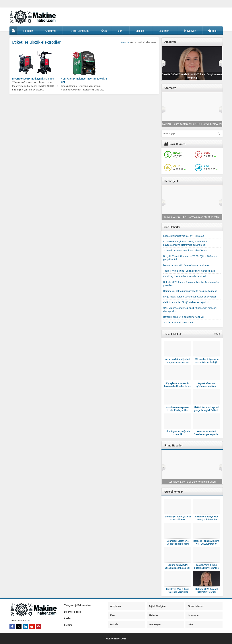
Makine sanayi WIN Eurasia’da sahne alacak (186, 265)
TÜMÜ (217, 334)
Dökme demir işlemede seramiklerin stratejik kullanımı (206, 362)
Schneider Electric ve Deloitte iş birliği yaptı (185, 250)
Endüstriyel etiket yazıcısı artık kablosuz (184, 236)
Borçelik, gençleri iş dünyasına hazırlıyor (184, 317)
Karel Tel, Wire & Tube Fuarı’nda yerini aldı (185, 276)
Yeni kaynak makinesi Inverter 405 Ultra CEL (84, 80)
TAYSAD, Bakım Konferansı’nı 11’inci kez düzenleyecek (192, 124)
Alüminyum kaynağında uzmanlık (178, 433)
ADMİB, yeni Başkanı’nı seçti (178, 322)
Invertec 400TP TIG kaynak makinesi (33, 79)
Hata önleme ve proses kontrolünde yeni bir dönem (178, 410)
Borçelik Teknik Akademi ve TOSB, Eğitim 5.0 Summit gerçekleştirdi (206, 544)
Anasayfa (125, 42)
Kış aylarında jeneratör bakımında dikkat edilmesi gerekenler (178, 386)
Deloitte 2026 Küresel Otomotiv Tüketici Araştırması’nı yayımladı (192, 76)
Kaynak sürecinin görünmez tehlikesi (206, 385)
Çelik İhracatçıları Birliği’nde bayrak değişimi (186, 302)
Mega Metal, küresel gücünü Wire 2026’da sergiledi (190, 297)
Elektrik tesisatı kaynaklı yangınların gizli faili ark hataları (206, 410)
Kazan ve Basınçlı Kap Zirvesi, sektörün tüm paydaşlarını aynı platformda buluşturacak (186, 243)
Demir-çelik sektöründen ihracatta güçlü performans (190, 291)
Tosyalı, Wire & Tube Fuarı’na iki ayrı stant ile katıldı (192, 217)
